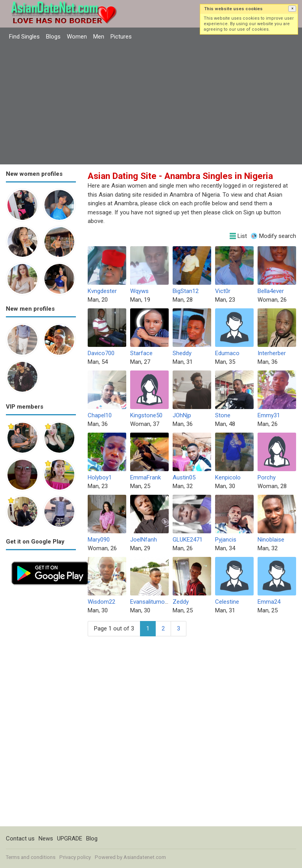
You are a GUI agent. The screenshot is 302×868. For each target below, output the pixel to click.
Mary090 (99, 540)
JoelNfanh (144, 540)
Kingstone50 (146, 415)
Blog (92, 839)
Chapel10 (100, 415)
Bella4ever (271, 291)
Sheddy (182, 353)
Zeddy (181, 602)
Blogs (53, 37)
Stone (223, 415)
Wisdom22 (101, 602)
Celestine (227, 602)
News (46, 839)
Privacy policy (75, 857)
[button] (292, 9)
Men (99, 37)
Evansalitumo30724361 (160, 602)
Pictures (121, 37)
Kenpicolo (228, 477)
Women (77, 37)
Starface (141, 353)
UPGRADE (70, 839)
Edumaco (227, 353)
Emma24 (269, 602)
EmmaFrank (145, 477)
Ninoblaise (271, 540)
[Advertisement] (151, 103)
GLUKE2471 (188, 540)
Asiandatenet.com (145, 857)
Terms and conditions (31, 857)
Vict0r (223, 291)
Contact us (20, 839)
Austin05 (184, 477)
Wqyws (139, 291)
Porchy (267, 477)
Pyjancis (226, 540)
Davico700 (101, 353)
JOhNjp (182, 415)
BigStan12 (186, 291)
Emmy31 (269, 415)
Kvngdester (102, 291)
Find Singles (24, 37)
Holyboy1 (100, 477)
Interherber (272, 353)
